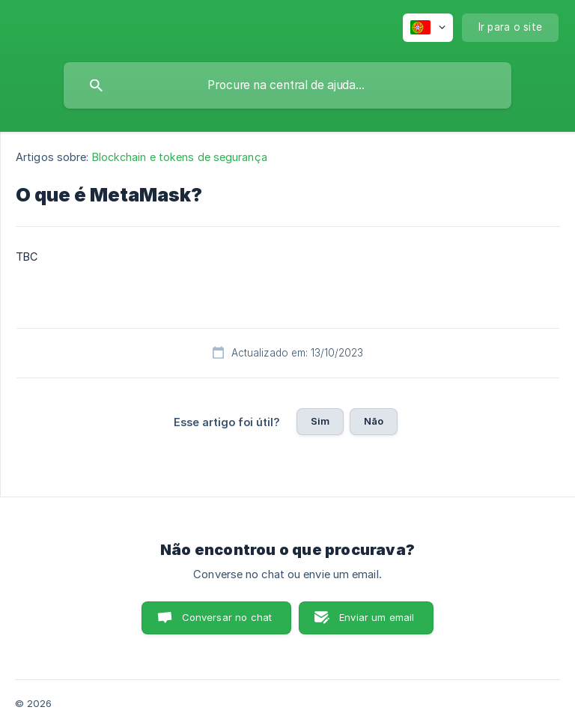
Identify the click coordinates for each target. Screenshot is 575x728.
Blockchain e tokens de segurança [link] (180, 157)
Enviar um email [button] (377, 617)
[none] (428, 28)
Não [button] (374, 421)
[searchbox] (287, 85)
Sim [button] (320, 421)
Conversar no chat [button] (227, 617)
